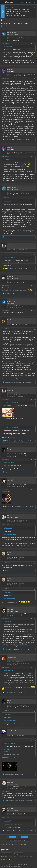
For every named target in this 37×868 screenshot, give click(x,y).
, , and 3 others (19, 441)
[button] (3, 2)
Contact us (4, 857)
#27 (35, 310)
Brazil (14, 456)
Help (31, 857)
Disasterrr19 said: (9, 160)
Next (25, 837)
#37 (35, 711)
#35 (35, 618)
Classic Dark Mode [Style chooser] (7, 854)
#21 (35, 43)
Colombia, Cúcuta (17, 560)
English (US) (18, 854)
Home (3, 859)
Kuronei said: (7, 201)
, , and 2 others (18, 382)
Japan (25, 76)
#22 (35, 79)
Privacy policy (24, 857)
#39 (35, 791)
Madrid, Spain (16, 40)
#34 (35, 589)
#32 (35, 525)
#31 (35, 489)
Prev (12, 837)
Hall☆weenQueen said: (10, 402)
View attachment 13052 (10, 534)
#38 (35, 740)
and (10, 237)
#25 (35, 254)
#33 (35, 563)
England (15, 665)
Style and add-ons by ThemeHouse (10, 866)
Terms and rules (13, 857)
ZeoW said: (7, 46)
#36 (35, 668)
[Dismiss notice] (34, 8)
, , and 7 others (18, 507)
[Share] (32, 43)
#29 (35, 399)
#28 (35, 329)
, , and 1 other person (17, 139)
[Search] (35, 2)
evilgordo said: (8, 528)
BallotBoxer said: (8, 743)
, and (14, 774)
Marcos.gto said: (8, 463)
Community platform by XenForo (17, 865)
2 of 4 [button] (19, 837)
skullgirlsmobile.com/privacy (15, 15)
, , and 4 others (17, 269)
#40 (35, 818)
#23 (35, 157)
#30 (35, 460)
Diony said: (7, 821)
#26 (35, 286)
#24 (35, 198)
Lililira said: (7, 621)
